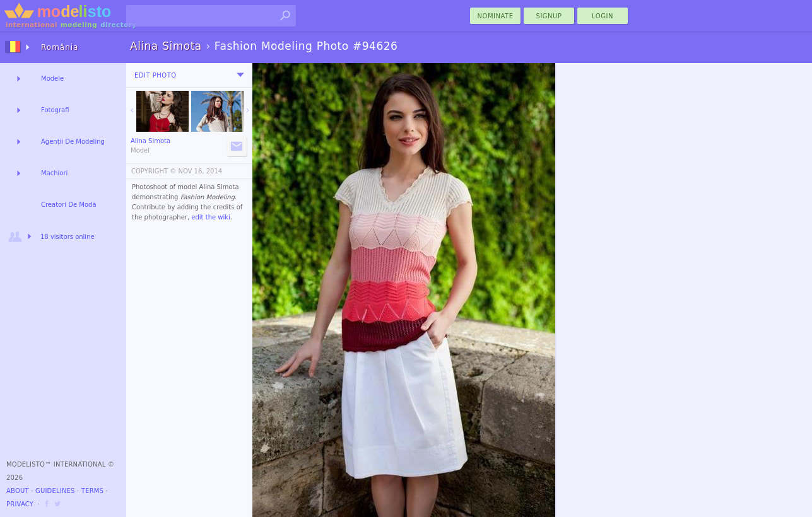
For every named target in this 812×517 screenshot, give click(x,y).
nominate (496, 16)
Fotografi (55, 110)
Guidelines (55, 491)
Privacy (20, 504)
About (18, 491)
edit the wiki (211, 217)
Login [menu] (603, 16)
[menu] (240, 75)
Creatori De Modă (69, 205)
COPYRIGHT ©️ (154, 171)
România (60, 47)
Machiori (54, 173)
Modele (52, 78)
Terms (92, 491)
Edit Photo (156, 75)
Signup (549, 16)
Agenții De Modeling (73, 142)
